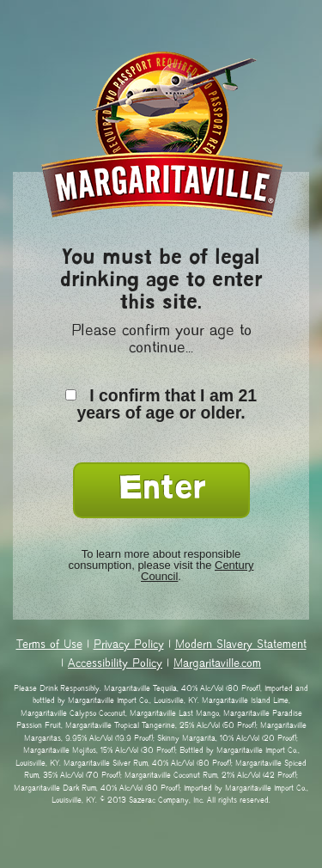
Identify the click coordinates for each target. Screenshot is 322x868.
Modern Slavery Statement (241, 645)
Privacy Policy (129, 645)
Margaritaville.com (217, 664)
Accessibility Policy (115, 664)
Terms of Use (49, 645)
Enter (161, 491)
